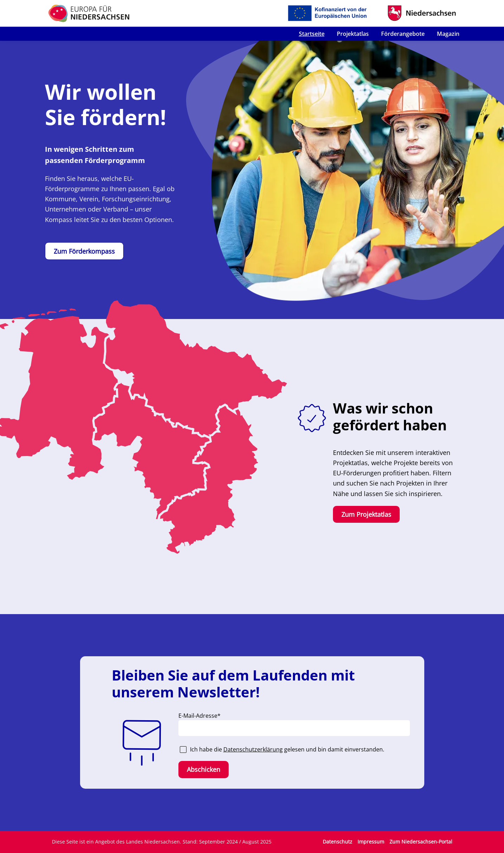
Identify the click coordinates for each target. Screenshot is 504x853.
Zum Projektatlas (366, 514)
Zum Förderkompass (84, 251)
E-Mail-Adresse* (199, 716)
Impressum (371, 842)
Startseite (312, 34)
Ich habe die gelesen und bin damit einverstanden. (287, 749)
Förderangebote (403, 34)
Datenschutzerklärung (253, 749)
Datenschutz (338, 842)
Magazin (448, 34)
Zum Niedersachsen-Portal (421, 842)
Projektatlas (353, 34)
